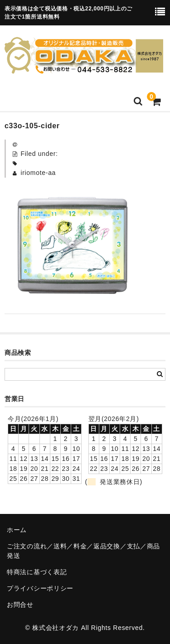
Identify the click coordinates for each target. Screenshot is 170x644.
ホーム (17, 530)
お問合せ (20, 605)
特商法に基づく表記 (37, 572)
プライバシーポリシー (40, 588)
